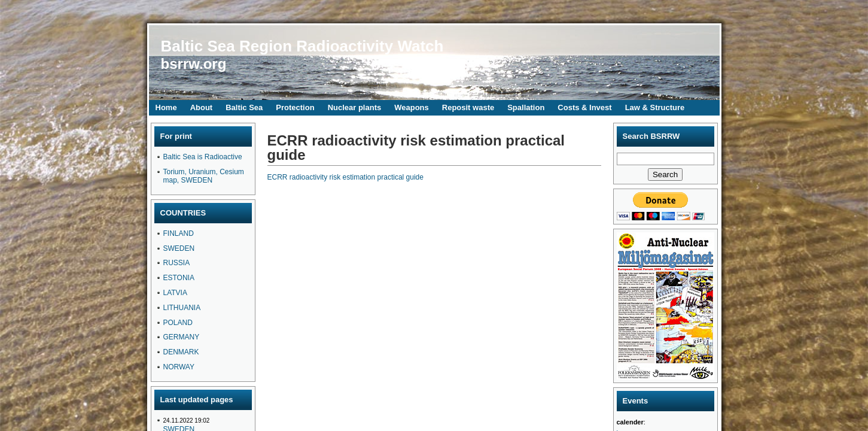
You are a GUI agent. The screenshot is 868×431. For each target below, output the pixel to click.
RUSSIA (177, 263)
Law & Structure (655, 107)
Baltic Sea (244, 107)
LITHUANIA (182, 308)
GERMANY (182, 337)
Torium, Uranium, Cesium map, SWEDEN (204, 176)
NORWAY (179, 367)
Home (166, 107)
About (202, 107)
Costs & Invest (584, 107)
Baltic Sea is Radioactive (203, 157)
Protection (295, 107)
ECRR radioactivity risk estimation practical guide (345, 177)
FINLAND (179, 233)
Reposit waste (468, 107)
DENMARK (181, 352)
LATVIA (175, 293)
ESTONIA (179, 278)
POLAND (178, 323)
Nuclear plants (355, 107)
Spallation (526, 107)
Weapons (412, 107)
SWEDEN (179, 248)
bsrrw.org (194, 64)
